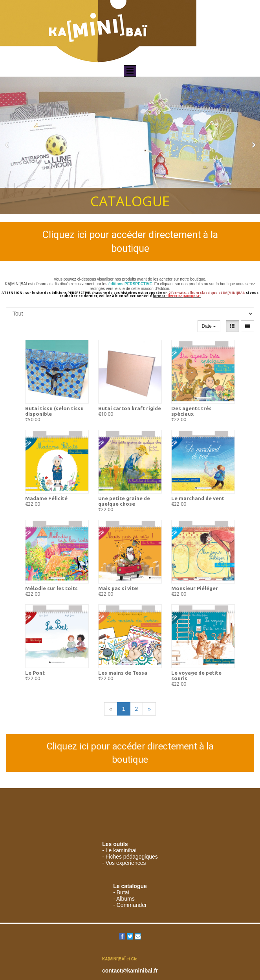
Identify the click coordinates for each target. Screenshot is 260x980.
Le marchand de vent (198, 498)
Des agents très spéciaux (191, 411)
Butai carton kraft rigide (130, 408)
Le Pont (35, 673)
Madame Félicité (46, 498)
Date (209, 326)
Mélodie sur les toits (51, 588)
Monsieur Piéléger (195, 588)
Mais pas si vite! (118, 588)
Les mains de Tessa (123, 673)
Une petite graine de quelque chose (124, 501)
